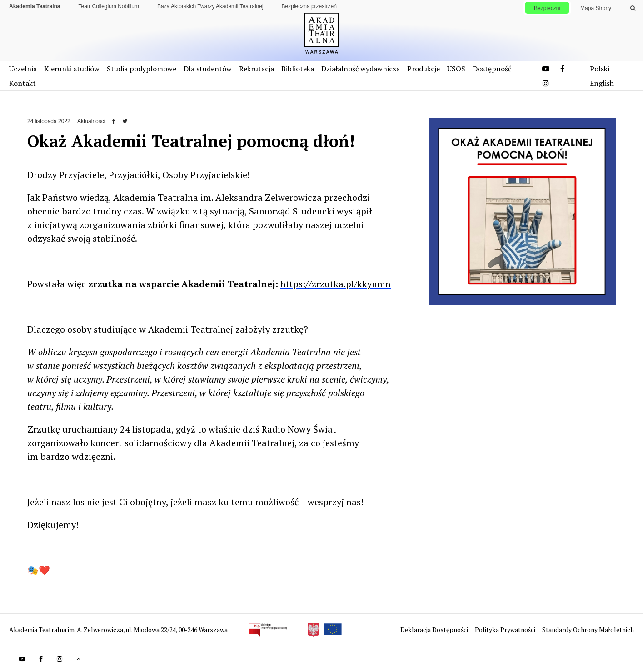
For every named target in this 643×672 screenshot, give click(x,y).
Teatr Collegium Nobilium (109, 6)
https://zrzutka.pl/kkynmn (336, 284)
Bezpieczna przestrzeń (309, 6)
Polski (600, 69)
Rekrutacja (257, 69)
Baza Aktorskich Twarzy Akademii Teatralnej (210, 6)
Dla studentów (208, 69)
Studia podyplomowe (142, 69)
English (602, 83)
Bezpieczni (547, 8)
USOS (456, 69)
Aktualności (91, 121)
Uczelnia (23, 69)
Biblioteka (298, 69)
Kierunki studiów (72, 69)
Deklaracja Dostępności (435, 630)
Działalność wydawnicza (361, 69)
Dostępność (492, 69)
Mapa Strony (596, 8)
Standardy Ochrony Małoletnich (588, 630)
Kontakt (22, 83)
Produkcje (424, 69)
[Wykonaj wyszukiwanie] (633, 8)
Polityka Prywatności (506, 630)
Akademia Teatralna (35, 6)
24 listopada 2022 (49, 121)
